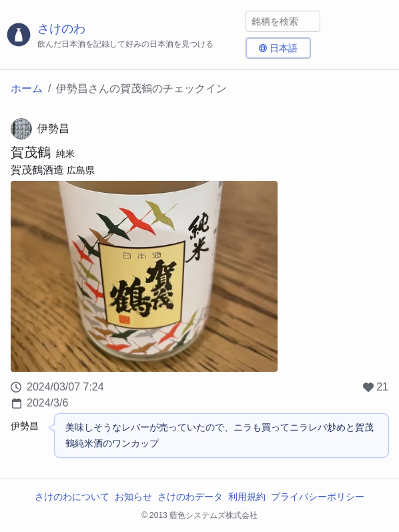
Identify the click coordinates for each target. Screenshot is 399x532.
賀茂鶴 (31, 152)
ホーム (27, 88)
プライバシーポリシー (318, 497)
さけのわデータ (190, 497)
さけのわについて (72, 497)
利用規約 (247, 497)
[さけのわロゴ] (123, 35)
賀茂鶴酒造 (37, 170)
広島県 (81, 170)
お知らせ (133, 497)
